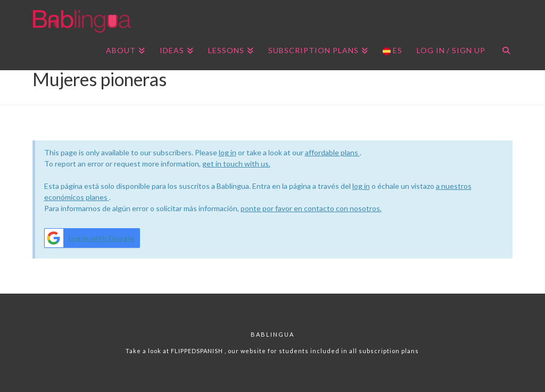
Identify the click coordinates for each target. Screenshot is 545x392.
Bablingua (272, 334)
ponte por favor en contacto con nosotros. (311, 208)
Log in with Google (90, 238)
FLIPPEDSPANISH (198, 351)
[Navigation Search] (502, 52)
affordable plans (332, 152)
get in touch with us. (236, 164)
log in (228, 152)
